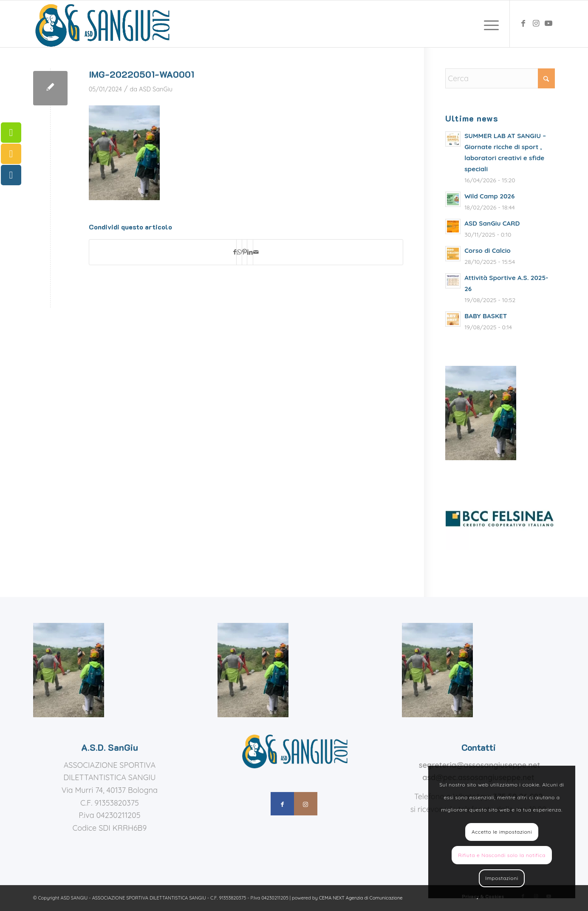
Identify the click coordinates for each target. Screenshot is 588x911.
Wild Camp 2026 (489, 196)
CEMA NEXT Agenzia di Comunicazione (361, 898)
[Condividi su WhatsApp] (239, 252)
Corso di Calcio (488, 250)
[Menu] (489, 24)
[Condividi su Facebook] (235, 252)
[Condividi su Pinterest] (245, 252)
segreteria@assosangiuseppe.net (480, 765)
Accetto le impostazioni (502, 832)
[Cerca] (500, 78)
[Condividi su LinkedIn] (250, 252)
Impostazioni (502, 878)
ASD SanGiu (156, 89)
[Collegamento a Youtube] (548, 23)
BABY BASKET (486, 316)
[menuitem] (489, 24)
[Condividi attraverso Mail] (256, 252)
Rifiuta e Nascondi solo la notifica (502, 855)
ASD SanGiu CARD (492, 223)
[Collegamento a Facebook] (523, 23)
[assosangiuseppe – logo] (102, 24)
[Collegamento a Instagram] (536, 23)
